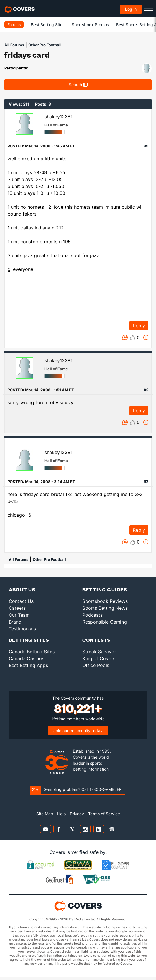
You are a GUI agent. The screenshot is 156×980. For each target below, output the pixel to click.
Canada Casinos (26, 658)
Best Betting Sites (48, 25)
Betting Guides (105, 589)
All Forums (14, 45)
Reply (139, 326)
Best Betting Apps (28, 665)
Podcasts (92, 615)
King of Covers (99, 658)
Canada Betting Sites (32, 652)
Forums (14, 25)
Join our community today (78, 731)
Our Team (19, 615)
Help (62, 814)
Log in (131, 9)
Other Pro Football (45, 45)
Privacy (77, 814)
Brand (15, 622)
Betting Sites (29, 640)
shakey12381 (58, 117)
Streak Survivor (99, 652)
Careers (17, 608)
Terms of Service (104, 814)
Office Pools (96, 665)
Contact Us (21, 601)
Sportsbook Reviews (105, 601)
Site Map (45, 814)
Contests (96, 640)
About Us (22, 589)
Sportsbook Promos (90, 25)
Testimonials (22, 629)
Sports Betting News (105, 608)
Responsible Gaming (105, 622)
